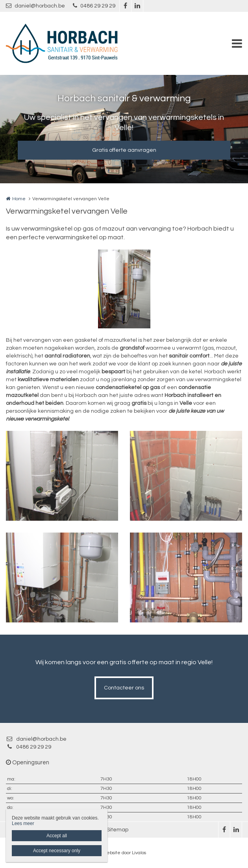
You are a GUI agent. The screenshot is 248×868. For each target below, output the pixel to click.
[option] (124, 289)
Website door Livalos (124, 853)
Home (19, 199)
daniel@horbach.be (35, 6)
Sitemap (118, 830)
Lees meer (23, 823)
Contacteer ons (124, 688)
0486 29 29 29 (94, 6)
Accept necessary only (57, 851)
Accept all (57, 836)
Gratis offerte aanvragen (124, 150)
